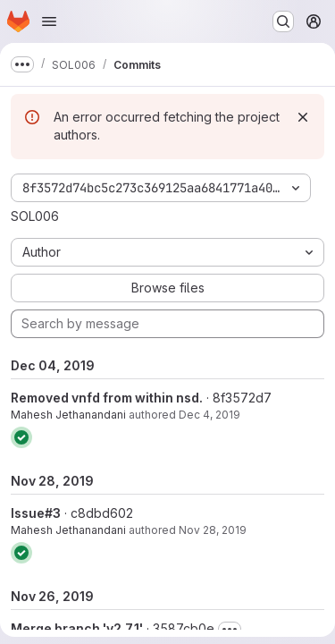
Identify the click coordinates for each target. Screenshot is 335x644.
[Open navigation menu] (49, 21)
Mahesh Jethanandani (68, 415)
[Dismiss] (303, 117)
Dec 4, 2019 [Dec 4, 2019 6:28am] (209, 415)
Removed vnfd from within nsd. (107, 398)
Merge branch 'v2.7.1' (77, 628)
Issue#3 (36, 513)
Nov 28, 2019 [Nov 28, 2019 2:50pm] (213, 530)
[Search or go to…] (283, 21)
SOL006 (35, 216)
